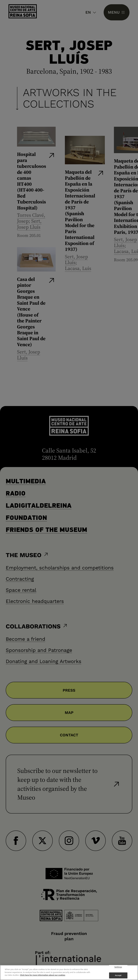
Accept (118, 975)
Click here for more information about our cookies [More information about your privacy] (43, 975)
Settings (118, 967)
